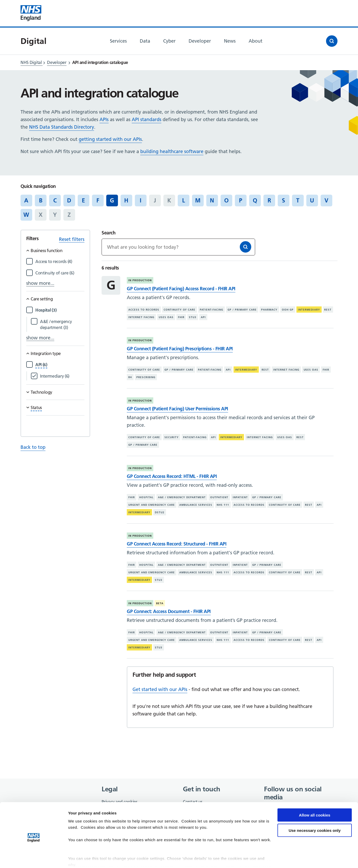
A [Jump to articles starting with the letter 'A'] (26, 200)
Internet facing (141, 317)
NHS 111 (223, 505)
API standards (147, 119)
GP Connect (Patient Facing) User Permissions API (177, 409)
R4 (130, 377)
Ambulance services (196, 505)
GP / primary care (242, 310)
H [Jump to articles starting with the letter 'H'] (126, 200)
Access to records (144, 310)
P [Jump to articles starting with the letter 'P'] (241, 200)
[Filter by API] (41, 365)
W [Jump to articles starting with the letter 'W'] (26, 215)
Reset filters (72, 239)
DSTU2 (160, 512)
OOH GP (288, 310)
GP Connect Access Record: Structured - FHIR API (177, 544)
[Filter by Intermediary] (62, 376)
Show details (80, 858)
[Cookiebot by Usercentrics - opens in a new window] (34, 858)
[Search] (246, 247)
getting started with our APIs (110, 139)
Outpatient (219, 497)
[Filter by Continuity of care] (60, 273)
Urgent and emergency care (152, 505)
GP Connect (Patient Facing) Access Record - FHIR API (181, 289)
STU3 (193, 317)
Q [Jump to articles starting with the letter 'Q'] (255, 200)
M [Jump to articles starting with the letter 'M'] (198, 200)
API (203, 317)
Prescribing (146, 377)
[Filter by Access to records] (60, 262)
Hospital (146, 497)
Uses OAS (166, 317)
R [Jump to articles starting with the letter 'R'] (269, 200)
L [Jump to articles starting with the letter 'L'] (184, 200)
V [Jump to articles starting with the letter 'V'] (326, 200)
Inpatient (240, 497)
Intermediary (309, 310)
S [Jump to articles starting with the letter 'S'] (283, 200)
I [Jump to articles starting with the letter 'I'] (141, 200)
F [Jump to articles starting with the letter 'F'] (98, 200)
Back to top (33, 447)
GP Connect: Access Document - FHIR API (169, 611)
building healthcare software (172, 151)
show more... (40, 283)
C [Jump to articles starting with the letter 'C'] (55, 200)
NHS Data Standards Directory (62, 127)
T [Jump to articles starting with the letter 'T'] (298, 200)
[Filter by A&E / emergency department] (62, 325)
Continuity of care (180, 310)
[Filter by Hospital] (60, 310)
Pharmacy (269, 310)
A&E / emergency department (182, 497)
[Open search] (332, 41)
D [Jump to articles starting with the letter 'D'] (69, 200)
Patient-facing (211, 310)
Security (172, 437)
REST (328, 310)
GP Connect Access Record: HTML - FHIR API (172, 476)
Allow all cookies (315, 794)
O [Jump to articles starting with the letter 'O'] (226, 200)
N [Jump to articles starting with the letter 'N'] (212, 200)
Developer (57, 62)
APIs (104, 119)
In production (140, 280)
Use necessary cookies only (315, 810)
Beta (160, 603)
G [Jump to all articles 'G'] (112, 200)
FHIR (181, 317)
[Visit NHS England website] (31, 13)
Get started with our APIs (160, 689)
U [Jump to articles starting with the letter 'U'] (312, 200)
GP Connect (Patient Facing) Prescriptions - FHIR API (180, 349)
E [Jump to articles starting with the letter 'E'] (83, 200)
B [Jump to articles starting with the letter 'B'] (41, 200)
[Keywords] (178, 247)
